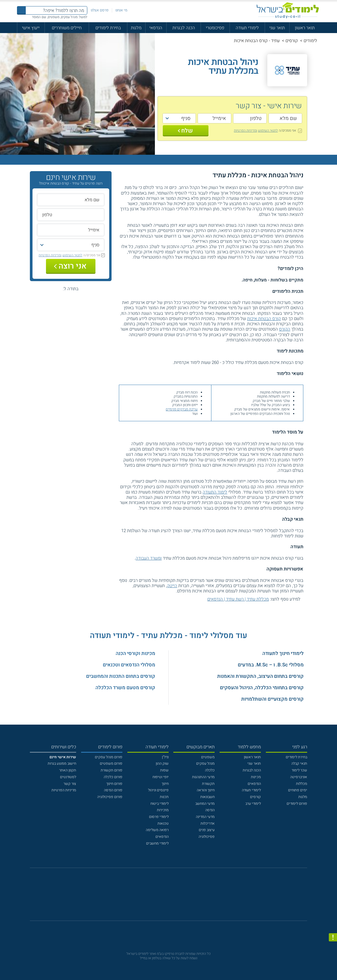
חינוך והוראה (206, 790)
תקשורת (208, 784)
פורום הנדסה (113, 790)
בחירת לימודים (108, 28)
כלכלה (210, 770)
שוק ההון (162, 764)
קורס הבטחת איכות (264, 319)
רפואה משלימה (157, 830)
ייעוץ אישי (31, 28)
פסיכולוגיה (207, 837)
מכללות (302, 784)
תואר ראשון (305, 28)
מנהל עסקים (205, 764)
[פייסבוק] (165, 897)
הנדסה (210, 810)
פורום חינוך (114, 784)
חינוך (165, 784)
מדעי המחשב (205, 804)
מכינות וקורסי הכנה (135, 653)
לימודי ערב (253, 804)
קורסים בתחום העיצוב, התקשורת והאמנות (260, 676)
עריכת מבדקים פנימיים (182, 409)
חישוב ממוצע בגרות (62, 764)
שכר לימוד (299, 770)
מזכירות (163, 810)
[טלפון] (250, 118)
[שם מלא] (285, 118)
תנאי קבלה (299, 764)
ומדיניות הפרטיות (246, 130)
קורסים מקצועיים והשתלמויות (272, 699)
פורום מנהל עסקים (109, 757)
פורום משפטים (111, 764)
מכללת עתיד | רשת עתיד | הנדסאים (238, 599)
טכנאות (163, 823)
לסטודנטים (68, 777)
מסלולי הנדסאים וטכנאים (129, 665)
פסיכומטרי (215, 28)
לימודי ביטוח (160, 804)
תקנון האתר (68, 770)
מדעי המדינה (205, 817)
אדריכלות (208, 823)
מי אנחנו (121, 10)
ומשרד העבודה (149, 558)
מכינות (256, 777)
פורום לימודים (297, 804)
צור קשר (70, 784)
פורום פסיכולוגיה (110, 797)
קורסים (292, 41)
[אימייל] (214, 118)
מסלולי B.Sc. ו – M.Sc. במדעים (271, 665)
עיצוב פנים (207, 830)
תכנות (164, 797)
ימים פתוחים (298, 790)
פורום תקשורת (112, 770)
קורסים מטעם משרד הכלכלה (125, 688)
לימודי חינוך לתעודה (283, 653)
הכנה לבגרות (184, 28)
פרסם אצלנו (100, 10)
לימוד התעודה (215, 492)
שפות (164, 770)
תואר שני (277, 28)
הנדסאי (156, 28)
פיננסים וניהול (158, 790)
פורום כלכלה (113, 777)
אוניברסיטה (299, 777)
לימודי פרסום (159, 817)
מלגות (136, 28)
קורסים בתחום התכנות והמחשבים (121, 676)
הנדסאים (254, 784)
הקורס (285, 329)
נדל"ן (165, 757)
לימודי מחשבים (157, 843)
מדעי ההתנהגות (203, 777)
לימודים (310, 41)
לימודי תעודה (247, 28)
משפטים (208, 757)
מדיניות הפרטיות (64, 790)
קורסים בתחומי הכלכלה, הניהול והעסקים (262, 688)
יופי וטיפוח (161, 777)
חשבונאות (207, 797)
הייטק (172, 586)
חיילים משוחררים (67, 28)
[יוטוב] (175, 897)
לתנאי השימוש (268, 130)
